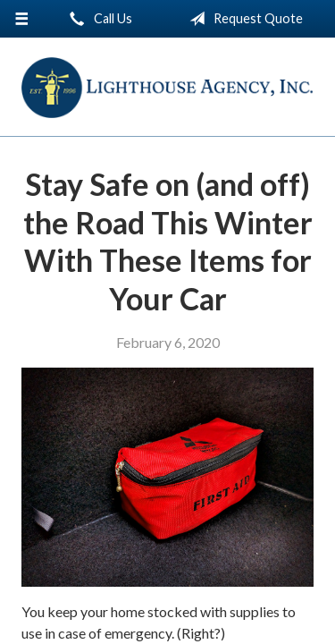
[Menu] (22, 19)
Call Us (97, 19)
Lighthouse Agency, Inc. (167, 88)
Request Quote (243, 19)
